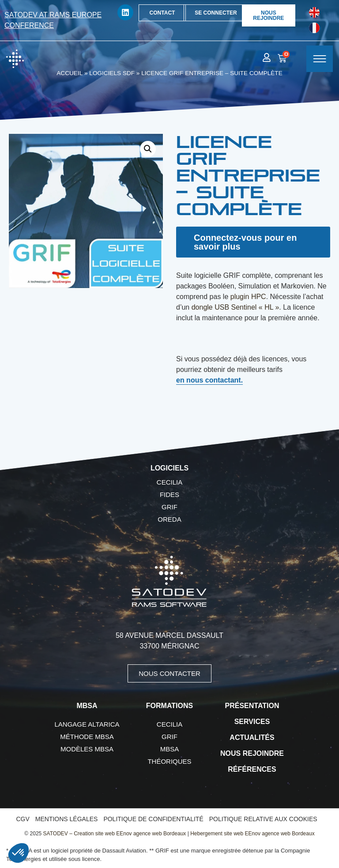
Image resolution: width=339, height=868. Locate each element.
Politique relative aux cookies (263, 819)
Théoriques (169, 761)
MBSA (170, 749)
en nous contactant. (209, 380)
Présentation (252, 706)
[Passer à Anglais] (314, 13)
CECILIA (169, 482)
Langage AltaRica (87, 724)
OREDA (169, 519)
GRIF (169, 507)
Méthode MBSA (87, 737)
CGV (23, 819)
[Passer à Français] (314, 28)
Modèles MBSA (87, 749)
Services (252, 722)
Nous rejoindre (252, 753)
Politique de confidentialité (153, 819)
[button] (148, 149)
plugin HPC (248, 297)
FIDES (169, 495)
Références (252, 769)
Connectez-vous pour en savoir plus (245, 242)
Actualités (252, 737)
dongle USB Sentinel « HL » (235, 307)
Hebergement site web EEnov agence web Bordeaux (252, 834)
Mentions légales (67, 819)
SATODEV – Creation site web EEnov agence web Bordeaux (115, 834)
